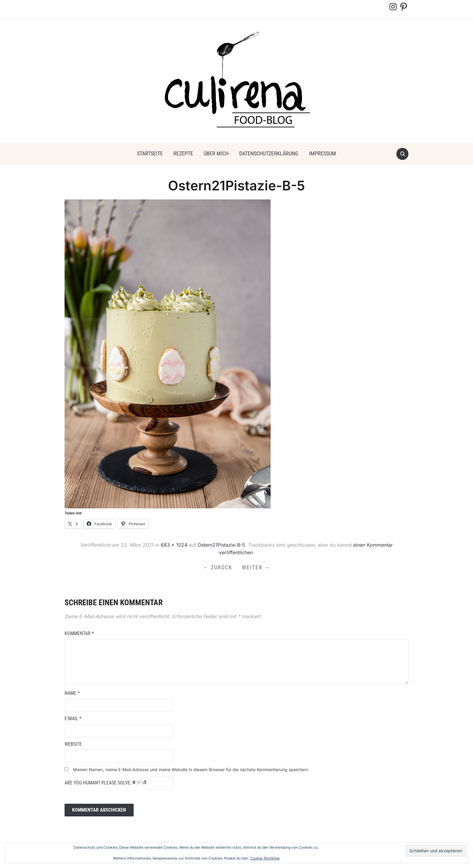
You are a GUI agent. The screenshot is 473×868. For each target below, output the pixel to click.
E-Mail (73, 719)
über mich (216, 153)
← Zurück (218, 567)
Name (72, 693)
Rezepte (183, 153)
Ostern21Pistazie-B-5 (221, 545)
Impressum (322, 153)
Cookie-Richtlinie (265, 858)
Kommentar (79, 633)
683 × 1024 (174, 545)
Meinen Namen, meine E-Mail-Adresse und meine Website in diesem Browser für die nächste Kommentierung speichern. (191, 769)
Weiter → (256, 567)
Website (73, 744)
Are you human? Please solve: (119, 783)
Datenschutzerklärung (269, 153)
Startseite (150, 153)
